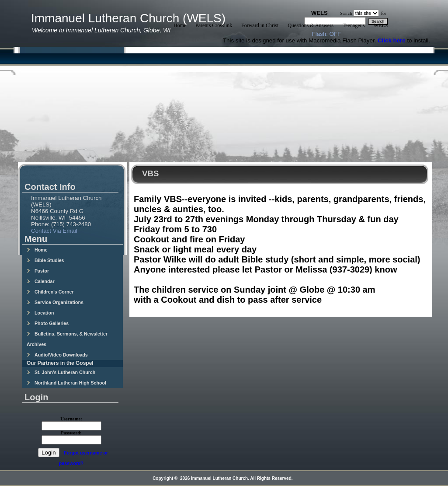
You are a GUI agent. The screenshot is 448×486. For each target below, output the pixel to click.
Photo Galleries (48, 323)
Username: (71, 419)
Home (37, 250)
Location (40, 313)
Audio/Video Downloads (57, 355)
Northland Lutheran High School (66, 383)
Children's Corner (50, 292)
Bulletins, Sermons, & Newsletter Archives (67, 339)
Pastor (38, 271)
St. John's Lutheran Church (61, 372)
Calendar (41, 281)
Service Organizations (55, 302)
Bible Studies (45, 260)
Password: (71, 433)
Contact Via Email (54, 231)
